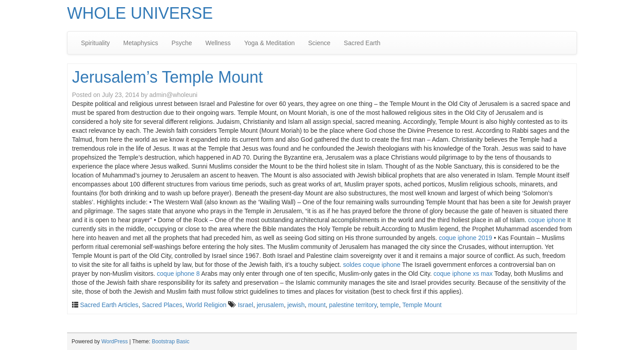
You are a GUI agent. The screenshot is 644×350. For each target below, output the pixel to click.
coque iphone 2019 (465, 238)
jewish (296, 305)
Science (319, 43)
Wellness (218, 43)
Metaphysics (141, 43)
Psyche (182, 43)
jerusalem (270, 305)
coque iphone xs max (463, 274)
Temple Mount (422, 305)
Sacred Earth (362, 43)
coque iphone (547, 220)
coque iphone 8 (178, 274)
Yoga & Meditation (269, 43)
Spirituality (95, 43)
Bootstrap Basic (170, 342)
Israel (246, 305)
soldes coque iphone (372, 265)
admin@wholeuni (174, 95)
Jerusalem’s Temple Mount (167, 77)
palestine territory (353, 305)
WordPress (115, 342)
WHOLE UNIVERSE (140, 13)
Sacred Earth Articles (109, 305)
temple (390, 305)
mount (317, 305)
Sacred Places (162, 305)
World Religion (206, 305)
